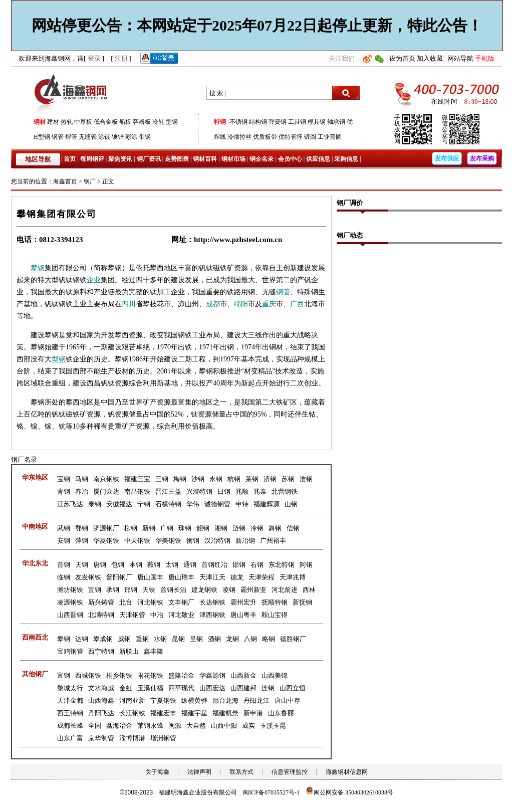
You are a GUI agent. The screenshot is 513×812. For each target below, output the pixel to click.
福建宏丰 (163, 713)
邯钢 (239, 565)
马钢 (82, 479)
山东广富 (70, 738)
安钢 (64, 541)
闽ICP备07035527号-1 (271, 792)
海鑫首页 (65, 181)
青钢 (64, 491)
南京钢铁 (106, 479)
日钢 (224, 491)
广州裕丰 (273, 541)
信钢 (293, 528)
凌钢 (229, 590)
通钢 (190, 565)
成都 (213, 304)
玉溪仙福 (150, 688)
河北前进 (285, 590)
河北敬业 (181, 615)
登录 (94, 58)
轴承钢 (336, 122)
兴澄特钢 (199, 491)
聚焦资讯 (120, 159)
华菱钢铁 (106, 541)
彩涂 (131, 137)
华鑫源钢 (212, 675)
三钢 (162, 479)
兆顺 (242, 491)
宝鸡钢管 (70, 651)
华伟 (193, 504)
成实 (248, 726)
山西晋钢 (70, 615)
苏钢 (288, 479)
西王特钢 (70, 713)
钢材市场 (233, 159)
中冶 (157, 615)
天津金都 (70, 700)
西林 (309, 590)
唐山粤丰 (243, 615)
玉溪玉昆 (273, 726)
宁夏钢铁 (163, 700)
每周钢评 (92, 159)
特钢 (220, 122)
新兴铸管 (101, 602)
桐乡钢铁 (119, 675)
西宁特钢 (101, 651)
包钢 (118, 565)
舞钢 (275, 528)
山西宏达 (212, 688)
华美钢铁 (168, 541)
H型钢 (42, 137)
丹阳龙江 (256, 700)
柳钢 (131, 528)
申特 (242, 504)
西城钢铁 (88, 675)
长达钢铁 (212, 602)
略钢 (269, 639)
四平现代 (181, 688)
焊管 (71, 137)
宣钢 (95, 590)
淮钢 (306, 479)
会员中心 (290, 159)
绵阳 (241, 304)
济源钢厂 (106, 528)
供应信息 (318, 159)
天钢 (82, 565)
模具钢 (317, 122)
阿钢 (306, 565)
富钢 (64, 675)
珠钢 (185, 528)
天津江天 (212, 577)
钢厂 (90, 181)
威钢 (124, 639)
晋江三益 (168, 491)
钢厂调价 (350, 203)
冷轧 (158, 122)
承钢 (113, 590)
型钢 (172, 122)
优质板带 (265, 137)
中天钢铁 (137, 541)
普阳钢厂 (119, 577)
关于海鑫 (157, 772)
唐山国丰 (150, 577)
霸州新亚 (253, 590)
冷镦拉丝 (239, 137)
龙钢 (232, 639)
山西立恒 (293, 688)
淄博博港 (132, 738)
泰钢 (95, 504)
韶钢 (203, 528)
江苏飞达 (70, 504)
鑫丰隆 (154, 651)
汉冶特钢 (217, 541)
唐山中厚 (288, 700)
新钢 (149, 528)
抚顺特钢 (275, 602)
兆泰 (260, 491)
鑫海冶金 (119, 726)
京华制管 (101, 738)
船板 (125, 122)
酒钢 (214, 639)
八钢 (250, 639)
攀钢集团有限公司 (57, 214)
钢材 (40, 122)
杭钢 (234, 479)
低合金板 (106, 122)
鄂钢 (82, 528)
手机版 (485, 58)
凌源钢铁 (70, 602)
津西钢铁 (212, 615)
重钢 (142, 639)
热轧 (67, 122)
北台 (126, 602)
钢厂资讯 (149, 159)
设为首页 (402, 58)
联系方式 (241, 772)
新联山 (129, 651)
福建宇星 (194, 713)
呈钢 (196, 639)
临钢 (64, 577)
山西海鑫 (101, 700)
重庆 (269, 304)
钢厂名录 (24, 459)
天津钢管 (132, 615)
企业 (94, 280)
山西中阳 (224, 726)
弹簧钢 (278, 122)
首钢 (64, 565)
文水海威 (101, 688)
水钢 (160, 639)
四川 (129, 304)
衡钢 (193, 541)
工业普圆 (330, 137)
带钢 (145, 137)
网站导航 (460, 58)
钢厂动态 (350, 235)
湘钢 (221, 528)
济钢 (270, 479)
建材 (53, 122)
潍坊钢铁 (70, 590)
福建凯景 (225, 713)
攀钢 (38, 268)
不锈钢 (238, 122)
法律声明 (199, 772)
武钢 (64, 528)
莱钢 (252, 479)
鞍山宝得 (275, 615)
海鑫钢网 (72, 93)
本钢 (136, 565)
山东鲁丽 (281, 713)
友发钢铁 (88, 577)
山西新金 (243, 675)
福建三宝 (137, 479)
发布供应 (447, 158)
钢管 (58, 137)
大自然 (196, 726)
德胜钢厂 (293, 639)
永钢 (216, 479)
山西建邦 (243, 688)
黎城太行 (70, 688)
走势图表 (177, 159)
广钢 (167, 528)
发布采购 (482, 158)
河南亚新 (132, 700)
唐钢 (100, 565)
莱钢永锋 (150, 726)
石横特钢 (168, 504)
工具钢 (297, 122)
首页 (70, 159)
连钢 (268, 688)
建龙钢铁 (204, 590)
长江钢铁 (132, 713)
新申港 (253, 713)
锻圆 (310, 137)
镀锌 (118, 137)
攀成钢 (103, 639)
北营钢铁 (285, 491)
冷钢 (257, 528)
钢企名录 (262, 159)
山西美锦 (275, 675)
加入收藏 (430, 58)
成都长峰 (70, 726)
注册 (121, 58)
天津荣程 (262, 577)
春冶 (82, 491)
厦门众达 (106, 491)
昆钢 (178, 639)
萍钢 (82, 541)
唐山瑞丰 (181, 577)
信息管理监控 (290, 772)
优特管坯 (291, 137)
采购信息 (346, 159)
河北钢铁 (150, 602)
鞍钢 (154, 565)
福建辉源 (267, 504)
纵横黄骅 (194, 700)
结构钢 (258, 122)
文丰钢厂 (181, 602)
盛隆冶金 (181, 675)
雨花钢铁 (150, 675)
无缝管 (88, 137)
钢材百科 (205, 159)
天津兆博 (293, 577)
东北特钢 (282, 565)
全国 (95, 726)
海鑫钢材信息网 (347, 772)
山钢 (291, 504)
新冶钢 (245, 541)
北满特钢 (101, 615)
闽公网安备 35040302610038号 (349, 792)
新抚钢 (302, 602)
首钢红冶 (214, 565)
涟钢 (239, 528)
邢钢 (131, 590)
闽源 (175, 726)
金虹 (126, 688)
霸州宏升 (243, 602)
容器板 (142, 122)
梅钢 (180, 479)
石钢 (257, 565)
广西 (297, 304)
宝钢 (64, 479)
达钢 (82, 639)
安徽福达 (119, 504)
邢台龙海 (225, 700)
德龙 (237, 577)
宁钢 (144, 504)
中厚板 (83, 122)
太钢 (172, 565)
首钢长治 (173, 590)
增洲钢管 (163, 738)
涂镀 (104, 137)
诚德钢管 (217, 504)
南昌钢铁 (137, 491)
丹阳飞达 (101, 713)
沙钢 (198, 479)
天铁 (149, 590)
